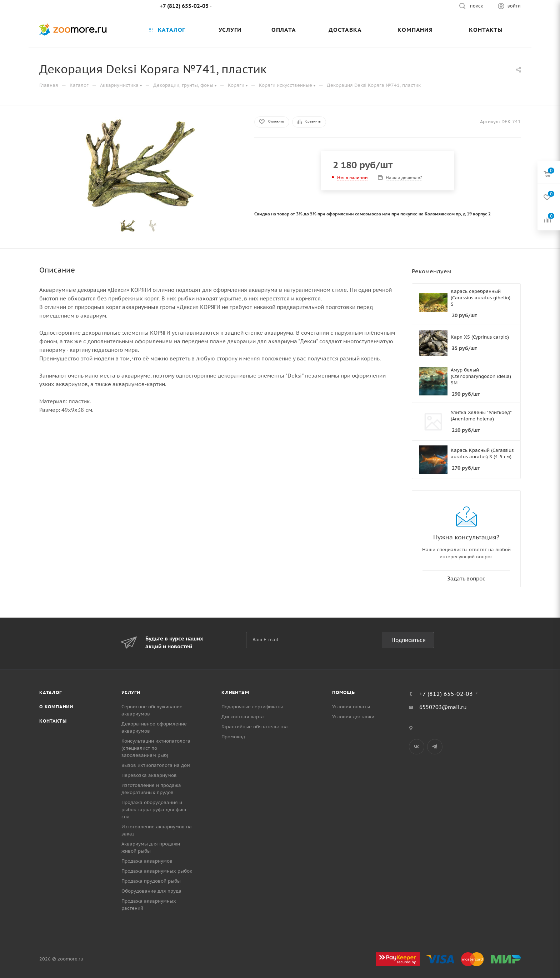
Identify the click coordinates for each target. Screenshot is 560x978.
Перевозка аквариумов (149, 775)
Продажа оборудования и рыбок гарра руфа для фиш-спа (155, 810)
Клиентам (235, 692)
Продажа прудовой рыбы (151, 881)
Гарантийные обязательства (255, 727)
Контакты (53, 721)
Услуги (131, 692)
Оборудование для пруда (151, 891)
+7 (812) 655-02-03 (184, 6)
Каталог (51, 692)
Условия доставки (353, 717)
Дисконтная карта (243, 717)
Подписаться (409, 640)
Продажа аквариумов (147, 861)
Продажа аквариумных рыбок (157, 871)
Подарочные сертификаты (252, 707)
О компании (56, 707)
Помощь (344, 692)
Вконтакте (417, 747)
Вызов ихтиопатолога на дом (156, 765)
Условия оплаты (351, 707)
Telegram (435, 747)
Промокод (233, 737)
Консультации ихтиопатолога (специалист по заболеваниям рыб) (156, 748)
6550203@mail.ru (443, 707)
